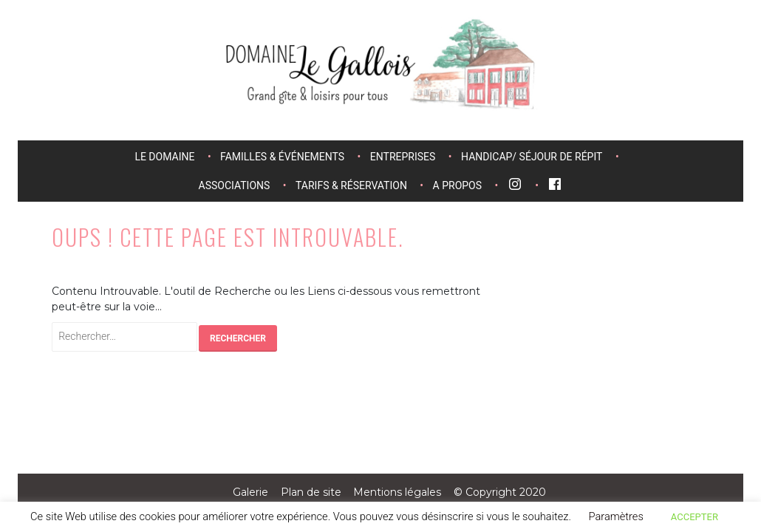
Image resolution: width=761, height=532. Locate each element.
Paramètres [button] (615, 516)
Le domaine (164, 157)
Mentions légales (397, 492)
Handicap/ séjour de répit (532, 157)
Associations (235, 185)
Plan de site (311, 492)
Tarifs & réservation (351, 185)
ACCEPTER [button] (695, 517)
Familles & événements (282, 157)
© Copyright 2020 (500, 492)
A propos (457, 185)
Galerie (250, 492)
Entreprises (403, 157)
